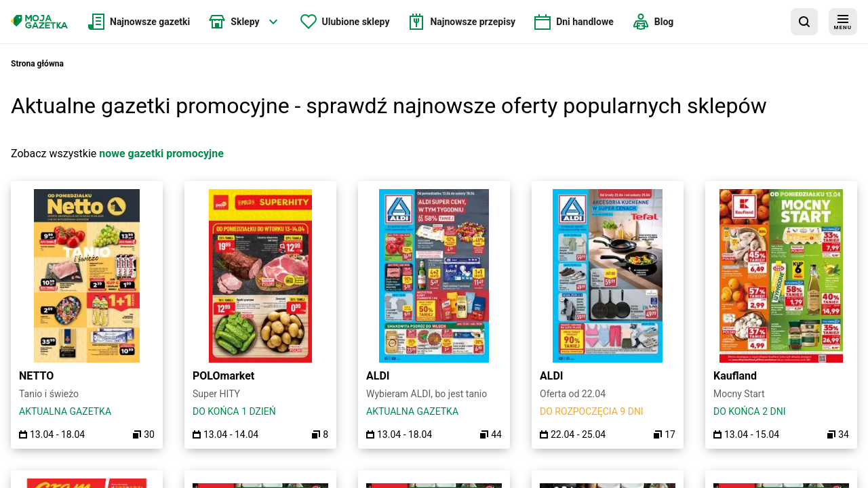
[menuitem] (139, 22)
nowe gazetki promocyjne (161, 154)
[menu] (843, 22)
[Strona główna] (39, 22)
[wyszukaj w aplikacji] (804, 22)
